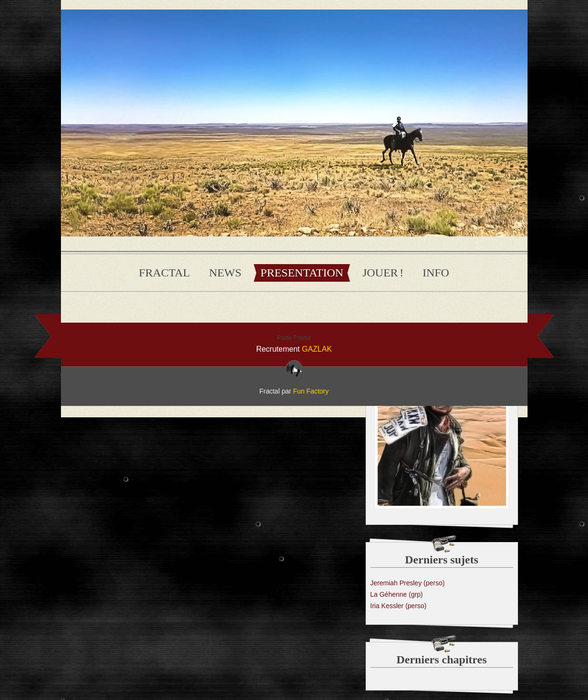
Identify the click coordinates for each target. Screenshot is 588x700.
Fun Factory (311, 391)
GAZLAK (317, 349)
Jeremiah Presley (408, 583)
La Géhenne (397, 594)
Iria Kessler (399, 606)
